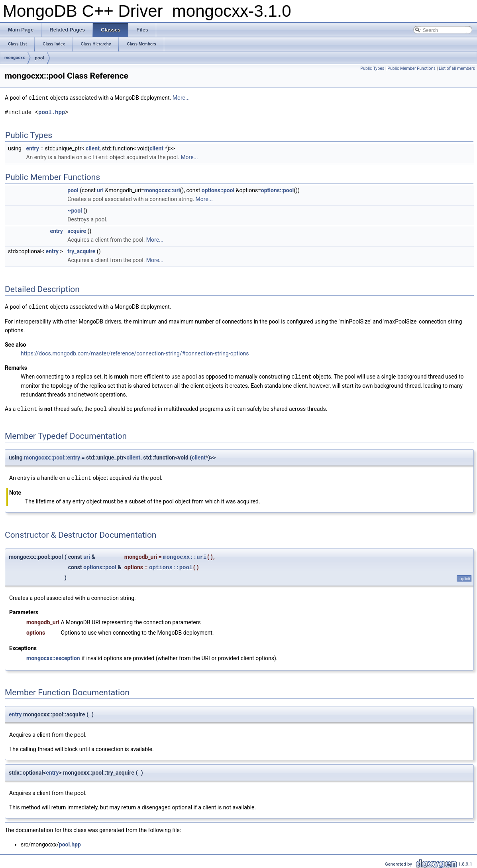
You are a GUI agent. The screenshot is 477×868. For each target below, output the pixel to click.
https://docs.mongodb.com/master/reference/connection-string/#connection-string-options (135, 352)
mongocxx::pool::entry (52, 456)
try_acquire (81, 251)
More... (181, 98)
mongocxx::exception (53, 656)
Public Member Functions (411, 68)
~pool (75, 210)
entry (32, 148)
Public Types (372, 68)
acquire (77, 230)
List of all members (457, 68)
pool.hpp (52, 112)
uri (100, 189)
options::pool (218, 189)
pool (39, 58)
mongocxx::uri (162, 189)
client (93, 148)
